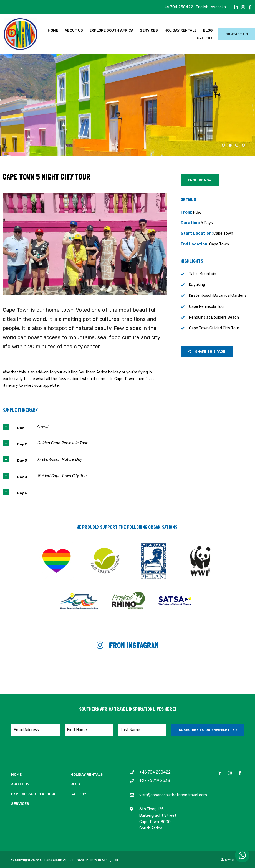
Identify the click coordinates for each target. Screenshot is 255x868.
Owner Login (232, 860)
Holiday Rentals (180, 30)
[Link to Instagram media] (42, 670)
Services (149, 30)
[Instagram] (243, 7)
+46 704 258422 (177, 7)
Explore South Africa (111, 30)
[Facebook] (250, 7)
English (202, 7)
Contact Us (237, 34)
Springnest (110, 860)
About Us (74, 30)
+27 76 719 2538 (155, 780)
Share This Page (207, 352)
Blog (208, 30)
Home (53, 30)
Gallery (205, 38)
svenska (219, 7)
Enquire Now (200, 180)
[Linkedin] (236, 7)
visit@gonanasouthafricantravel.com (173, 795)
